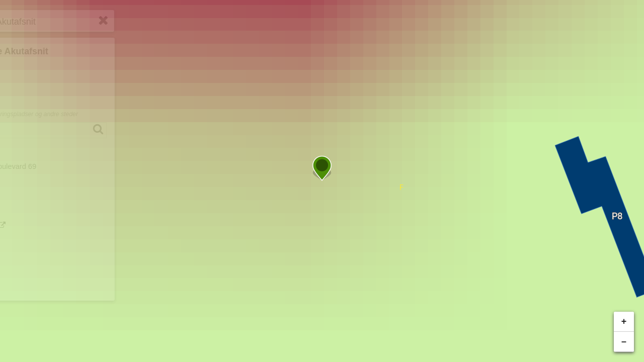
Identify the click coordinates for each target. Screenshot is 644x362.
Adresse (32, 156)
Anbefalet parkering (52, 193)
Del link (39, 242)
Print (34, 259)
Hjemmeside (47, 277)
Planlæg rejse (56, 225)
